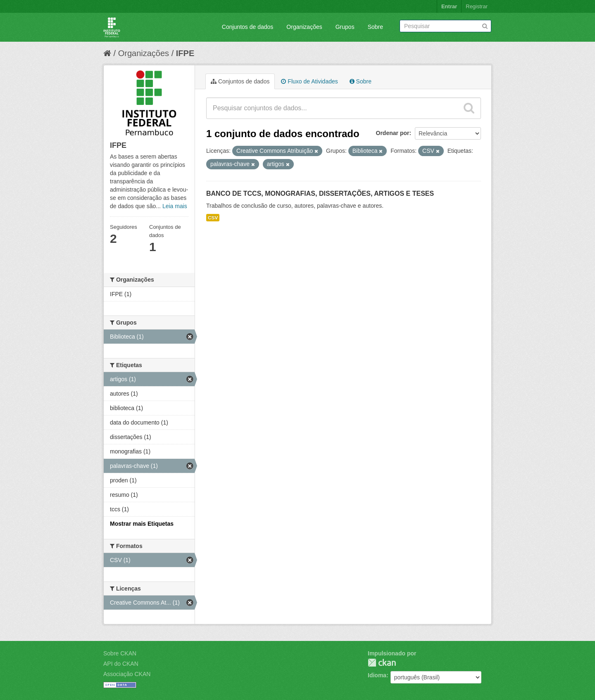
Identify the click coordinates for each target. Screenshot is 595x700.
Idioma (377, 675)
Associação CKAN (127, 674)
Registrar (477, 6)
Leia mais (175, 206)
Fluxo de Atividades (309, 81)
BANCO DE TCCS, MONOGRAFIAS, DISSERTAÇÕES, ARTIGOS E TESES (320, 193)
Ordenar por (393, 133)
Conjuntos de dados (248, 27)
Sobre (375, 27)
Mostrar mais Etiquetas (142, 524)
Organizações (304, 27)
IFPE (185, 53)
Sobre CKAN (120, 653)
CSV (213, 218)
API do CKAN (121, 664)
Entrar (449, 6)
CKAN (382, 663)
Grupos (345, 27)
